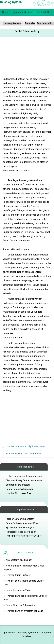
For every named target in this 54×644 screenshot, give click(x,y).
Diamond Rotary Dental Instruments (24, 480)
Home (5, 12)
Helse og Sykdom (12, 23)
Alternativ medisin (23, 12)
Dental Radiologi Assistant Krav (22, 523)
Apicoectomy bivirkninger (19, 560)
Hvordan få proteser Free (18, 493)
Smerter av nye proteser (18, 485)
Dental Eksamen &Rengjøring (21, 605)
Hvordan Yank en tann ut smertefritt (24, 454)
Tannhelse (30, 23)
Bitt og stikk (43, 12)
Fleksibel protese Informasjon (21, 532)
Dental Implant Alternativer (19, 489)
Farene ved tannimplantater (20, 519)
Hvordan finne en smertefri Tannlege (24, 611)
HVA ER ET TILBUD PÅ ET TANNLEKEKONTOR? (30, 536)
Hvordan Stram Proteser (18, 575)
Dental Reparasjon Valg (18, 590)
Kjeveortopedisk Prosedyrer (20, 528)
